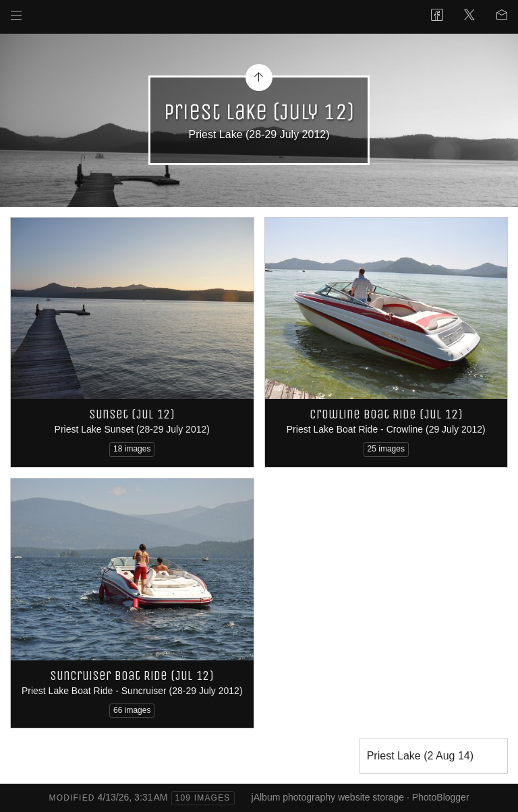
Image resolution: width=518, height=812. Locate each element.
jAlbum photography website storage (328, 797)
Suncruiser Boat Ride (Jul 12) (132, 676)
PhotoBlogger (441, 797)
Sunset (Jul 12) (132, 414)
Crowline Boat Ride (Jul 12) (386, 414)
